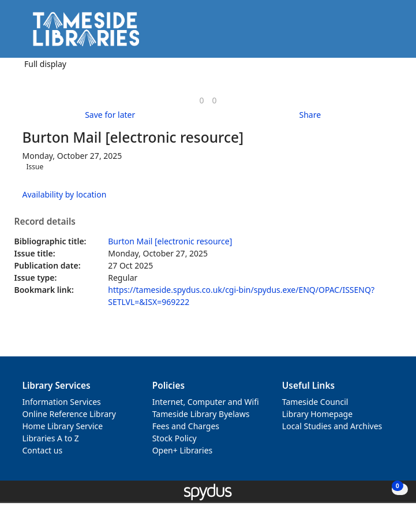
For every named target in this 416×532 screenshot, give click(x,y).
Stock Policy (175, 438)
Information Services (62, 402)
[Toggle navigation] (390, 33)
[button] (376, 33)
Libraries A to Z (51, 438)
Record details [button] (45, 222)
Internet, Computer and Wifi (206, 402)
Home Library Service (63, 426)
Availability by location (65, 194)
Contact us (43, 450)
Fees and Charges (186, 426)
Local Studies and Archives (332, 426)
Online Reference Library (69, 414)
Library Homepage (317, 414)
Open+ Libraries (183, 450)
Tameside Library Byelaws (201, 414)
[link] (201, 100)
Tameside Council (315, 402)
